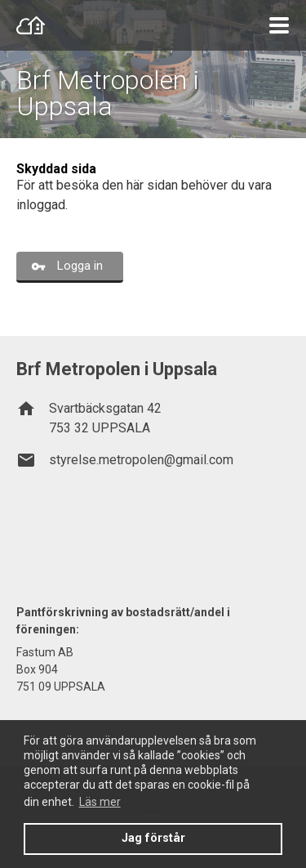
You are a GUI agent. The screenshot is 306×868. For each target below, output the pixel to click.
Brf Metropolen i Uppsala (108, 93)
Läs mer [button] (100, 802)
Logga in (80, 266)
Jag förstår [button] (153, 838)
